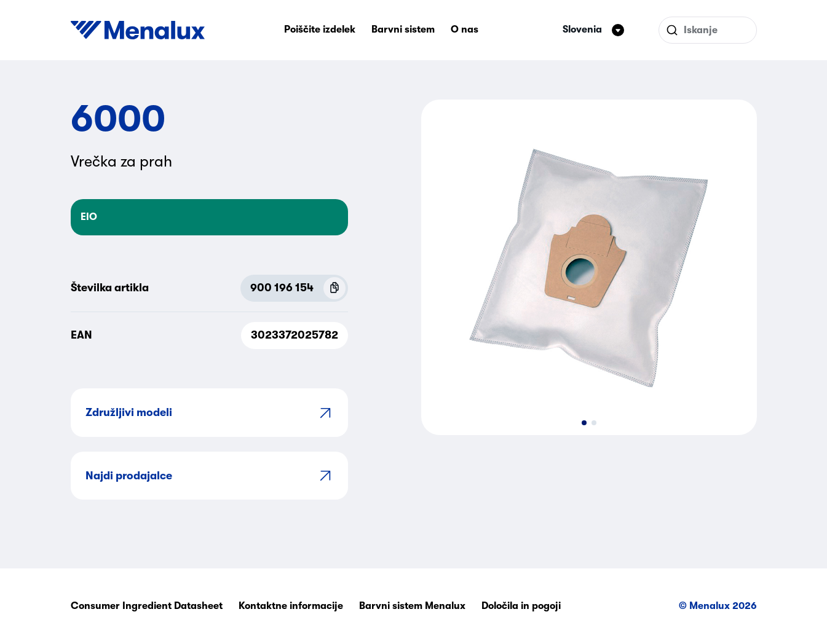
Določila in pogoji (521, 606)
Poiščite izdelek (320, 29)
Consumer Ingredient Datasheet (147, 606)
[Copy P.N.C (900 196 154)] (334, 288)
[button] (584, 423)
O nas (465, 29)
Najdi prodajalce (209, 475)
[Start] (138, 30)
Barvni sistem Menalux (412, 606)
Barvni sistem (403, 29)
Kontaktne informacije (291, 606)
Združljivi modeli (209, 413)
